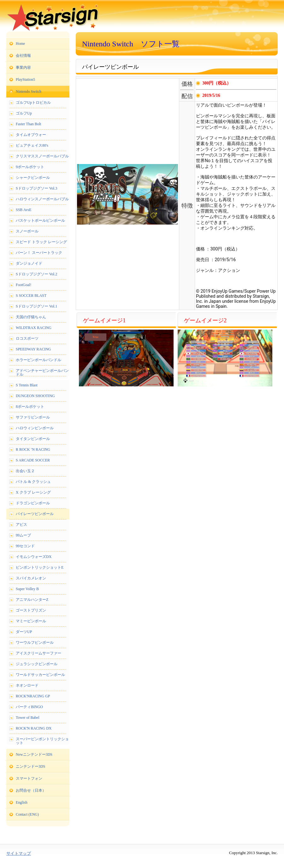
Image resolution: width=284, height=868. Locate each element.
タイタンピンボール (33, 439)
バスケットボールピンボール (40, 220)
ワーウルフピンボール (35, 642)
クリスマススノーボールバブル (42, 156)
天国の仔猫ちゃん (31, 317)
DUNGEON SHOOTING (35, 396)
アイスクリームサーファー (38, 653)
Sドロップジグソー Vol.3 (36, 188)
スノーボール (27, 231)
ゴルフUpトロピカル (33, 103)
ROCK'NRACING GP (33, 696)
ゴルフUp (24, 113)
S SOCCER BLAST (31, 296)
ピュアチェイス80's (32, 145)
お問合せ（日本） (31, 790)
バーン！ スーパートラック (39, 253)
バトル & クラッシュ (33, 482)
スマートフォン (29, 778)
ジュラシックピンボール (37, 664)
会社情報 (23, 56)
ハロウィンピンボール (35, 428)
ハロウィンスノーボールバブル (42, 199)
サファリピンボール (33, 417)
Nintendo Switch (29, 91)
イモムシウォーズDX (34, 557)
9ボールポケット (30, 167)
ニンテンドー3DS (30, 766)
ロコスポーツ (27, 338)
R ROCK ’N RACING (33, 449)
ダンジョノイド (29, 263)
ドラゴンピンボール (33, 503)
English (22, 802)
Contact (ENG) (27, 814)
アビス (21, 525)
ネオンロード (27, 685)
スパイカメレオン (31, 578)
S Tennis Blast (27, 385)
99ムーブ (23, 535)
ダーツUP (24, 632)
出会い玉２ (25, 471)
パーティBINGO (29, 707)
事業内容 (23, 67)
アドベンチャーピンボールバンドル (42, 372)
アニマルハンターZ (32, 600)
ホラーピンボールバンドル (38, 360)
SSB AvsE (24, 210)
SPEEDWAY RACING (33, 349)
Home (20, 44)
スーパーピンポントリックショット (42, 741)
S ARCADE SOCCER (33, 460)
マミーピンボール (31, 621)
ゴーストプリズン (31, 610)
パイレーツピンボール (35, 514)
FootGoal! (24, 285)
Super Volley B (27, 589)
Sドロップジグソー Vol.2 (36, 274)
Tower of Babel (27, 718)
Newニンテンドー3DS (34, 754)
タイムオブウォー (31, 135)
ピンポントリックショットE (40, 567)
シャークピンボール (33, 178)
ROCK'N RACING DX (34, 728)
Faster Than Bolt (28, 124)
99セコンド (25, 546)
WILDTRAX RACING (34, 328)
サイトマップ (19, 853)
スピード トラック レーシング (41, 242)
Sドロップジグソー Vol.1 (36, 306)
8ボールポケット (30, 407)
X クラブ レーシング (33, 492)
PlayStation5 (25, 79)
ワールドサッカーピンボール (40, 675)
